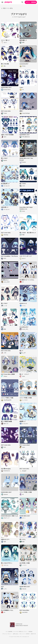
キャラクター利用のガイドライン (20, 632)
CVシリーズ (22, 634)
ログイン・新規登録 (31, 2)
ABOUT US (33, 634)
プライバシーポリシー (7, 634)
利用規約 (30, 632)
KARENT (28, 634)
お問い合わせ (16, 634)
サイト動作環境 (9, 632)
